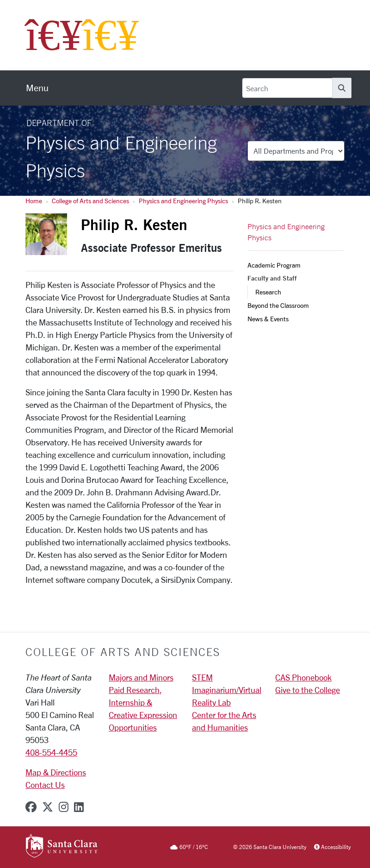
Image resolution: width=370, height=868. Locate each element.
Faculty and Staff (272, 278)
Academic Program (274, 265)
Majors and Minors (141, 677)
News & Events (268, 319)
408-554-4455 (51, 752)
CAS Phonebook (303, 677)
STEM (202, 677)
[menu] (37, 88)
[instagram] (64, 807)
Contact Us (45, 785)
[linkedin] (79, 807)
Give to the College (308, 690)
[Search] (287, 88)
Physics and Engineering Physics (183, 201)
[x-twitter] (48, 807)
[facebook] (31, 807)
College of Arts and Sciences (90, 201)
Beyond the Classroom (278, 305)
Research (268, 292)
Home (34, 201)
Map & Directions (56, 772)
